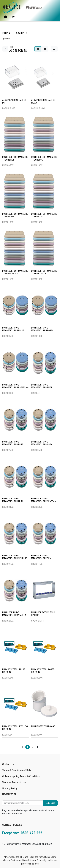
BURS (8, 39)
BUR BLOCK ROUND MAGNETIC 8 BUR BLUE (13, 443)
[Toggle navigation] (21, 17)
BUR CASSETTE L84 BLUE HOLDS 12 (14, 671)
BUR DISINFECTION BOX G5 (43, 726)
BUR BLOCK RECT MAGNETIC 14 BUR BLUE (44, 158)
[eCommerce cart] (13, 17)
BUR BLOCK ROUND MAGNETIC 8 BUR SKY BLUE (15, 557)
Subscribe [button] (50, 803)
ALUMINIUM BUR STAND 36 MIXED (43, 101)
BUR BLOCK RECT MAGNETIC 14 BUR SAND (44, 215)
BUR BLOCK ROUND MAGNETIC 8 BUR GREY (42, 443)
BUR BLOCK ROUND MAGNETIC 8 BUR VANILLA (14, 614)
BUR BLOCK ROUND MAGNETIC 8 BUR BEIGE (42, 386)
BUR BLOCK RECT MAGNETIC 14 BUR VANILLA (44, 272)
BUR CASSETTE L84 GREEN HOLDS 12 (43, 671)
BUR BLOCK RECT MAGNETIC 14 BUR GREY (15, 215)
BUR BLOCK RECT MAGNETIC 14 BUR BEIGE (15, 158)
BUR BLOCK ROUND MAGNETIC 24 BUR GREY (42, 329)
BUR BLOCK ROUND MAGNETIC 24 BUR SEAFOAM (15, 386)
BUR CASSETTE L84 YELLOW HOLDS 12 (15, 728)
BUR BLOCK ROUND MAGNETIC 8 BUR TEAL (42, 557)
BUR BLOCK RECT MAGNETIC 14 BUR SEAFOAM (15, 272)
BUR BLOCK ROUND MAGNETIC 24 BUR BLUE (13, 329)
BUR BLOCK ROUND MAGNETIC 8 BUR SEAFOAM (44, 500)
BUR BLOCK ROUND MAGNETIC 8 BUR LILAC (13, 500)
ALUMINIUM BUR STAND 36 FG (14, 101)
